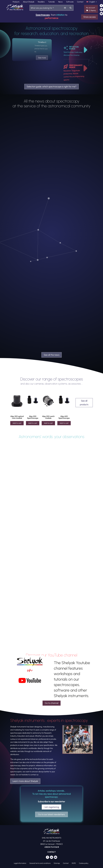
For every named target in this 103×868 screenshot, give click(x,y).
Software (70, 2)
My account (90, 8)
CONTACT (51, 852)
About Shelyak (29, 2)
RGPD (74, 863)
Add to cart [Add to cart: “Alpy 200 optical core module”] (17, 423)
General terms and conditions (40, 863)
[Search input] (46, 8)
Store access (90, 17)
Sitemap (57, 863)
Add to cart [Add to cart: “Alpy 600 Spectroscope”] (64, 423)
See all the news (52, 355)
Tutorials (51, 2)
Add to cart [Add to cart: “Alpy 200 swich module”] (48, 423)
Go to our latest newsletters (51, 814)
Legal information (20, 863)
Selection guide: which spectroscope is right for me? (51, 87)
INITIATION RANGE (74, 48)
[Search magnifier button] (71, 8)
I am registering (51, 807)
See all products (84, 403)
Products (16, 2)
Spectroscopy (43, 15)
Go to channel (52, 703)
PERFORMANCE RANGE (76, 66)
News (60, 2)
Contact (80, 2)
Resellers (41, 2)
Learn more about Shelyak (25, 781)
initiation (60, 15)
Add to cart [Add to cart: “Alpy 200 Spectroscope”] (33, 423)
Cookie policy (84, 863)
